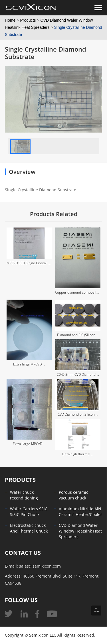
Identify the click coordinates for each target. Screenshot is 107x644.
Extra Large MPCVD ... (29, 444)
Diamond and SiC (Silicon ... (78, 335)
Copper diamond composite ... (78, 292)
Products (28, 20)
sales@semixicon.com (40, 566)
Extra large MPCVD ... (29, 364)
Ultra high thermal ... (78, 454)
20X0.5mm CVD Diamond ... (78, 375)
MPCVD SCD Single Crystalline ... (31, 263)
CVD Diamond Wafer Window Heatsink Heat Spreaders (80, 531)
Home (10, 20)
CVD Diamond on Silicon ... (78, 415)
